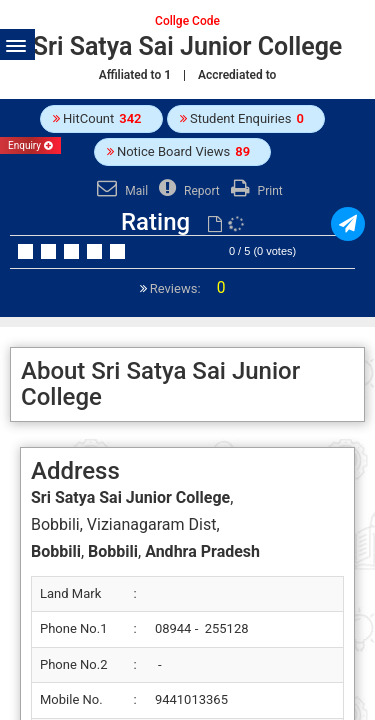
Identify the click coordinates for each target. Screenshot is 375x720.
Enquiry (30, 145)
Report (187, 191)
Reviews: (186, 288)
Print (254, 191)
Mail (120, 191)
